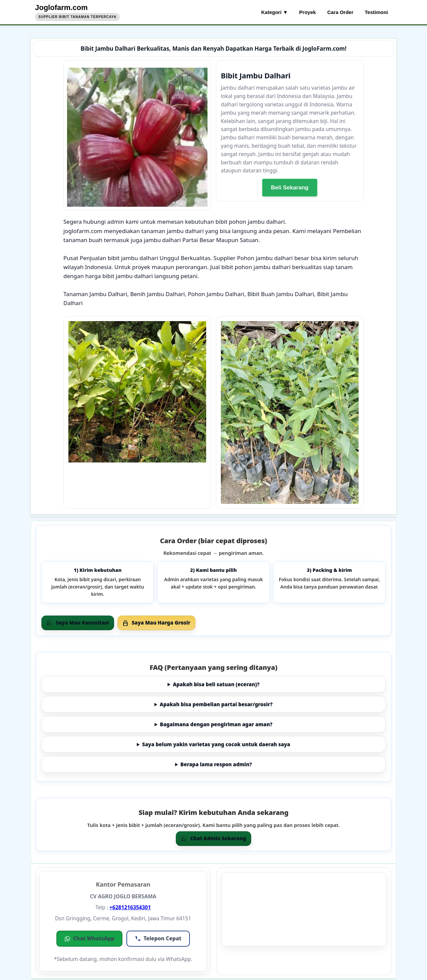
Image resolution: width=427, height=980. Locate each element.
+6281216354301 (130, 907)
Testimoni (376, 12)
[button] (89, 939)
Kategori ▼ (275, 12)
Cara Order (340, 12)
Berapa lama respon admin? (216, 764)
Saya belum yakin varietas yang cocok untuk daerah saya (216, 744)
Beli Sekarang (290, 188)
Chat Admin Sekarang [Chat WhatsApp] (213, 838)
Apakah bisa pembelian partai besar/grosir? (216, 704)
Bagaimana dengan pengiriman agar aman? (216, 724)
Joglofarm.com (61, 8)
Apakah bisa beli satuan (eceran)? (216, 684)
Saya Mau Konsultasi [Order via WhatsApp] (78, 623)
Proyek (308, 12)
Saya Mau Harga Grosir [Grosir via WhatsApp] (156, 623)
